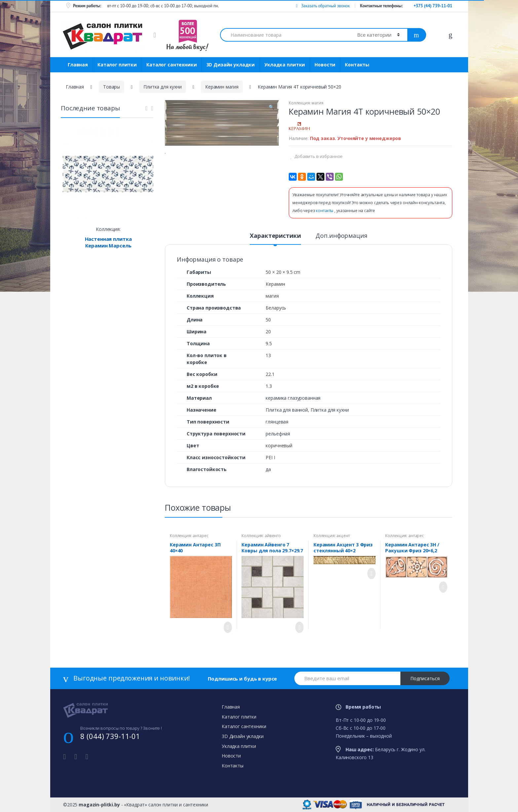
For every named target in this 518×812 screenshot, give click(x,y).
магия (317, 103)
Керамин (275, 284)
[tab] (275, 239)
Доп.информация (341, 236)
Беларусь (276, 308)
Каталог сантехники (171, 65)
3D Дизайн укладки (231, 65)
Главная (78, 65)
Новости (325, 65)
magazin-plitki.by (99, 805)
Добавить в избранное (318, 156)
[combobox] (285, 35)
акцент (343, 536)
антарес (200, 536)
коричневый (279, 445)
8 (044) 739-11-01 (110, 736)
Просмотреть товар (226, 627)
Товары (111, 87)
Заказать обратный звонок (323, 6)
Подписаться (425, 678)
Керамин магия (222, 87)
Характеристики (275, 236)
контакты (325, 211)
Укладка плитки (285, 65)
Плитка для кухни (163, 87)
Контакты (357, 65)
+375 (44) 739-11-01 (433, 6)
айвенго (273, 536)
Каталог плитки (117, 65)
